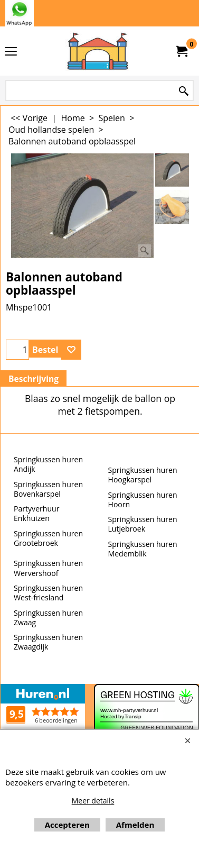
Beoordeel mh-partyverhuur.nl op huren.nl (43, 726)
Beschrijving (34, 379)
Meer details (93, 801)
